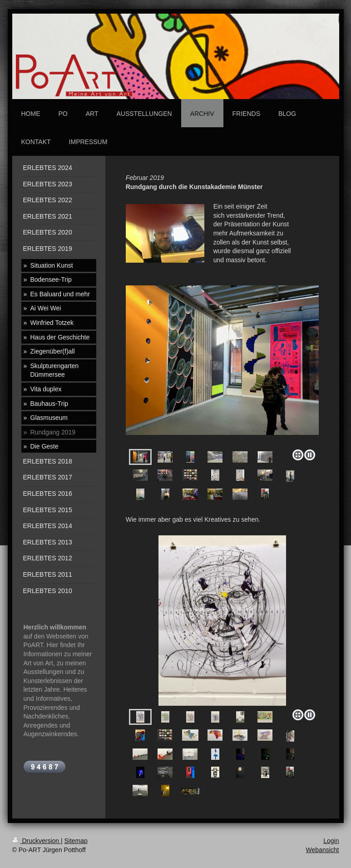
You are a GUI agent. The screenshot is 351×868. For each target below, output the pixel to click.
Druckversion (37, 841)
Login (331, 841)
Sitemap (76, 841)
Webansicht (323, 850)
